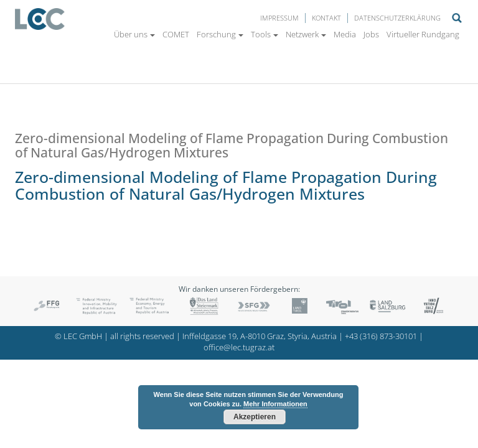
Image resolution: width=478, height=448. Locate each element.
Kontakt (326, 18)
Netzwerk (306, 34)
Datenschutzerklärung (397, 18)
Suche (457, 18)
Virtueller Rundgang (423, 34)
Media (345, 34)
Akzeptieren (255, 417)
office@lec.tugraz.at (239, 348)
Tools (265, 34)
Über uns (134, 34)
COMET (176, 34)
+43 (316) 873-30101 (381, 336)
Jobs (371, 34)
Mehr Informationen (275, 404)
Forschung (220, 34)
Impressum (279, 18)
